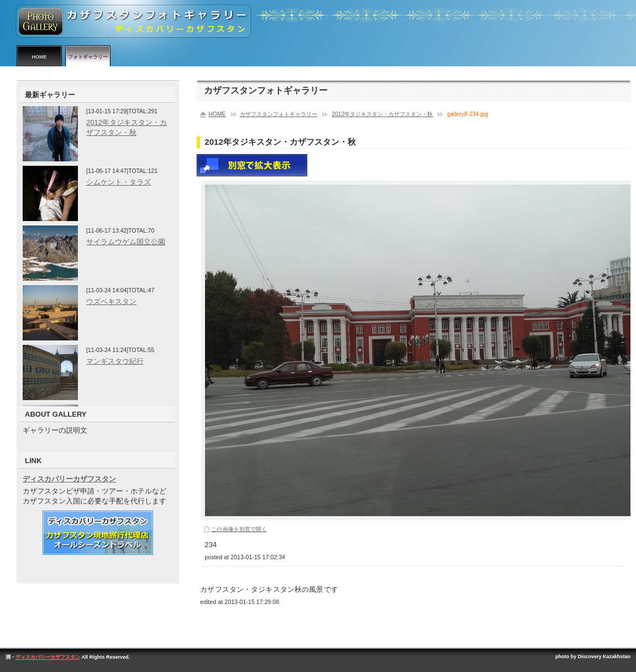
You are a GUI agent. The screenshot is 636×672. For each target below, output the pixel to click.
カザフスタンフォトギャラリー (278, 114)
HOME (40, 57)
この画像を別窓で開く (239, 529)
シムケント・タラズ (119, 182)
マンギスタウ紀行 (115, 361)
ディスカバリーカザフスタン (69, 479)
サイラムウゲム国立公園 (126, 242)
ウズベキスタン (111, 301)
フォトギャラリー (88, 57)
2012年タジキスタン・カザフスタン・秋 (382, 114)
